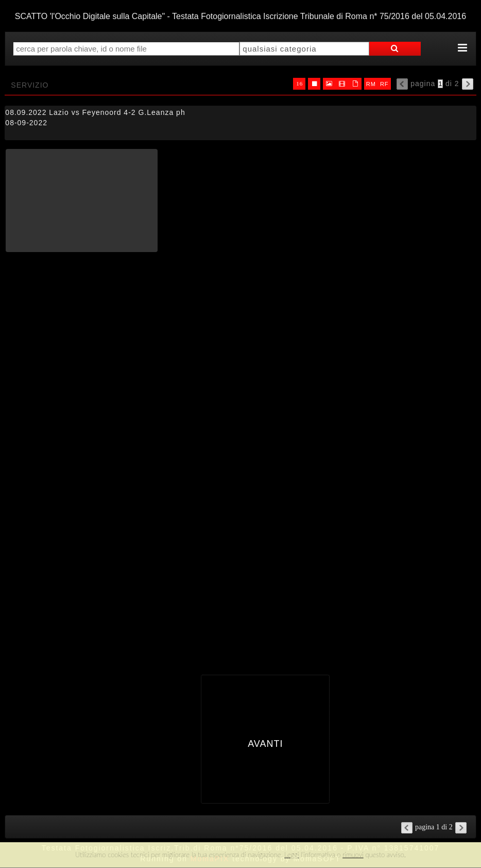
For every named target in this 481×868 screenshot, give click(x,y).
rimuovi (353, 855)
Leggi (291, 855)
